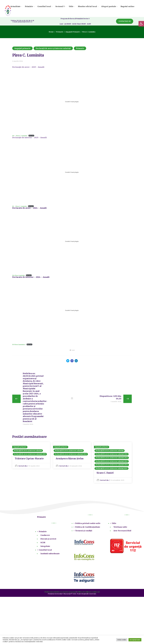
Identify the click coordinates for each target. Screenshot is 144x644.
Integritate (45, 547)
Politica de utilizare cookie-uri (88, 593)
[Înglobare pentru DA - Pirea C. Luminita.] (72, 102)
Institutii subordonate (50, 554)
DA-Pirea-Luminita (18, 275)
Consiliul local (45, 551)
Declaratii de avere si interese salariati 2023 (112, 462)
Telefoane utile (120, 528)
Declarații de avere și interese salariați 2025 (112, 469)
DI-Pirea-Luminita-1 (19, 344)
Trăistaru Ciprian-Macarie (29, 459)
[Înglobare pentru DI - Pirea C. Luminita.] (72, 172)
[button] (141, 24)
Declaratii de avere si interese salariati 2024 (112, 466)
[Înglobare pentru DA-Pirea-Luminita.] (72, 241)
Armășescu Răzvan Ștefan (70, 459)
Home (52, 32)
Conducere (45, 536)
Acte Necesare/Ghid (122, 531)
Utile (114, 524)
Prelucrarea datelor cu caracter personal (60, 593)
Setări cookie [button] (122, 640)
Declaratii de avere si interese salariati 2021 (112, 455)
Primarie (60, 32)
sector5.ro (23, 467)
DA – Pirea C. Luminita (20, 136)
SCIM (43, 543)
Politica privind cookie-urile (88, 524)
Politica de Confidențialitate (88, 528)
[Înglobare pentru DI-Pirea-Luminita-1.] (72, 310)
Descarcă (31, 136)
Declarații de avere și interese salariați (53, 48)
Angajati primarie (72, 32)
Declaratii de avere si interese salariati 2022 (71, 455)
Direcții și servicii (48, 540)
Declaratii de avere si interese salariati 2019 (30, 455)
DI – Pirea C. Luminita (20, 206)
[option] (31, 456)
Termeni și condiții (84, 531)
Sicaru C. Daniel (105, 474)
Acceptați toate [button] (135, 640)
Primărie (43, 532)
